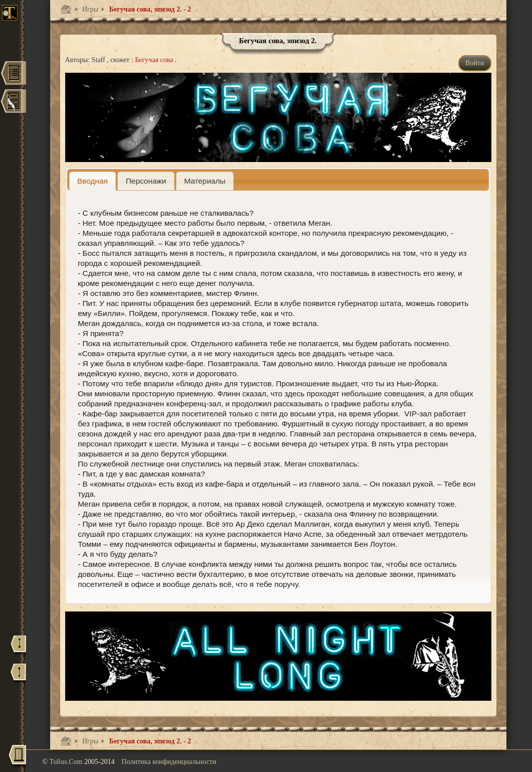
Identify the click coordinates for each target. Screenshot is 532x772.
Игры (90, 9)
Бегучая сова (155, 60)
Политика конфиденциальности (169, 762)
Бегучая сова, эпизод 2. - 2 (149, 9)
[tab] (93, 181)
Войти (475, 63)
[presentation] (93, 181)
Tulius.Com (67, 762)
